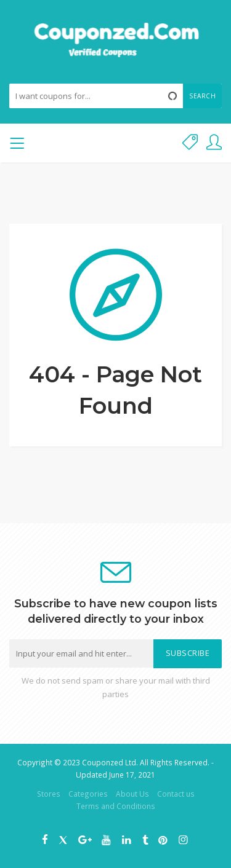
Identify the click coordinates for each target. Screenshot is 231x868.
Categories (88, 794)
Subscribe (188, 653)
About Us (132, 794)
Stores (49, 794)
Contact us (176, 794)
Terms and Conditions (116, 806)
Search (202, 96)
